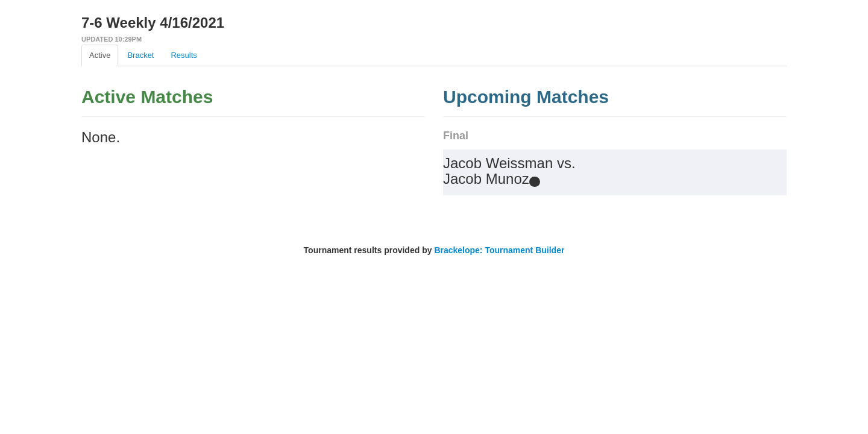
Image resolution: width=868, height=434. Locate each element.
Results (184, 55)
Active (100, 55)
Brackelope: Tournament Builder (499, 250)
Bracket (140, 55)
